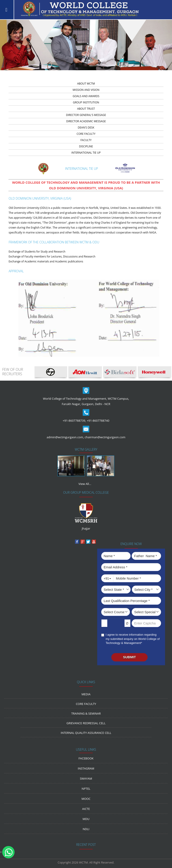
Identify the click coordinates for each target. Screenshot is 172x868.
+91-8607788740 (98, 421)
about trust (86, 109)
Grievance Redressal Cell (86, 723)
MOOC (86, 799)
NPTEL (86, 789)
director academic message (86, 121)
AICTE (86, 809)
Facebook (86, 758)
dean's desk (86, 128)
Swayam (86, 779)
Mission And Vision (86, 90)
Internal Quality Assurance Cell (86, 733)
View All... (85, 484)
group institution (86, 102)
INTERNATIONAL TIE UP (86, 153)
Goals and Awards (86, 96)
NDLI (86, 829)
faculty (86, 140)
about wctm (86, 84)
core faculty (86, 134)
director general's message (86, 115)
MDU (86, 819)
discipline (86, 146)
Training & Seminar (86, 713)
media (86, 694)
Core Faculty (86, 704)
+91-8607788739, (74, 421)
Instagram (86, 768)
